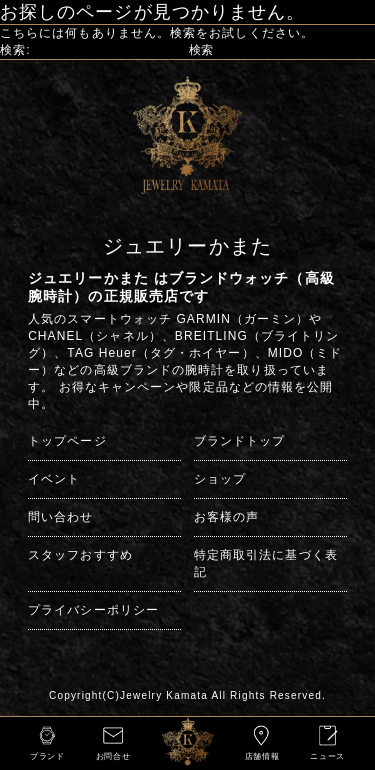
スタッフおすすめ (80, 555)
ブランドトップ (240, 441)
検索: (15, 50)
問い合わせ (60, 517)
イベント (54, 479)
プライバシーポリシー (93, 610)
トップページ (67, 441)
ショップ (220, 479)
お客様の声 (226, 517)
